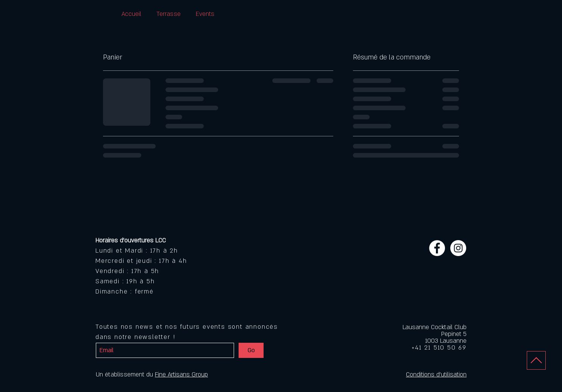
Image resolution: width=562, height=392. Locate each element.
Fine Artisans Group (181, 375)
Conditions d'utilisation (436, 375)
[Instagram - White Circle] (458, 248)
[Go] (251, 350)
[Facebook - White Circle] (437, 248)
